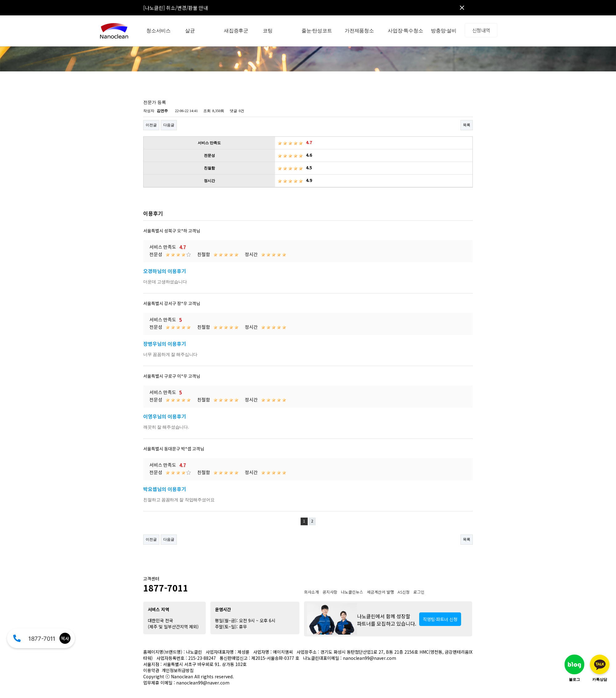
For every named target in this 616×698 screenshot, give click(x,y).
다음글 (169, 125)
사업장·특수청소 (405, 31)
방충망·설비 (444, 31)
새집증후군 (236, 31)
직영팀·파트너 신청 (440, 619)
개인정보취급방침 (178, 670)
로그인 (419, 592)
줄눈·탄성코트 (317, 31)
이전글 (151, 125)
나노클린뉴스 (352, 592)
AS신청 (404, 592)
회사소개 (311, 592)
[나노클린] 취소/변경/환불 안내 (176, 8)
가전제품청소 (359, 31)
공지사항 (330, 592)
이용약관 (151, 670)
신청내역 (481, 30)
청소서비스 (158, 31)
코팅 (268, 31)
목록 (467, 125)
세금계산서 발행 (380, 592)
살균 (190, 31)
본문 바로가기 (0, 0)
